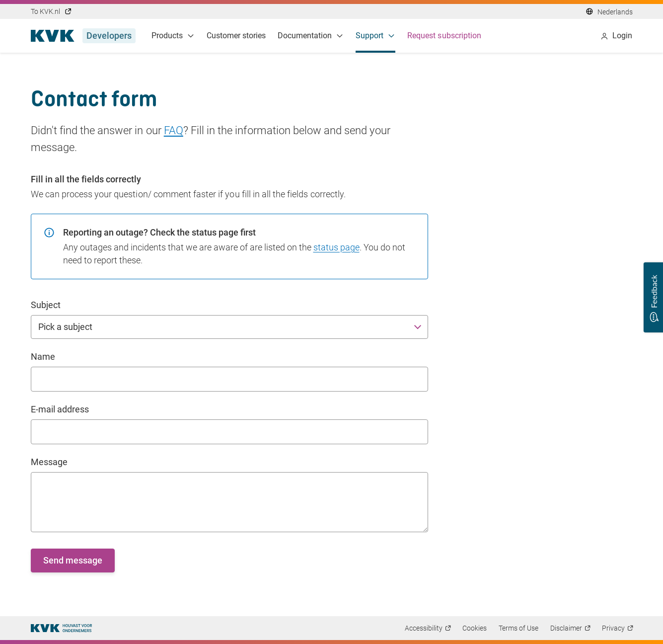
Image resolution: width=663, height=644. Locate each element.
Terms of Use (518, 628)
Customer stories (236, 36)
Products (173, 36)
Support (375, 36)
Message (49, 462)
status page (336, 247)
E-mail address (60, 409)
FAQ (174, 130)
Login (616, 36)
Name (43, 357)
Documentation (311, 36)
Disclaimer (566, 628)
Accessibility (424, 628)
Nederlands (615, 12)
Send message (73, 560)
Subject (46, 305)
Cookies (475, 628)
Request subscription (444, 36)
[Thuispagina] (61, 628)
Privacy (613, 628)
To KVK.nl (51, 11)
